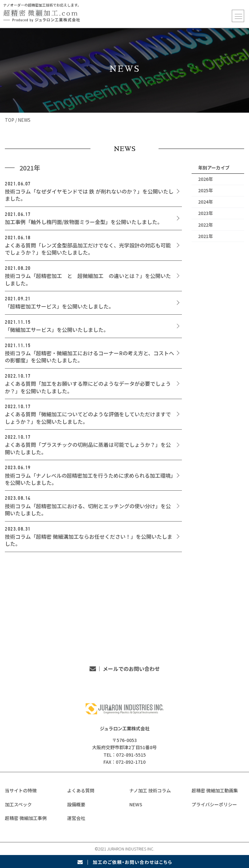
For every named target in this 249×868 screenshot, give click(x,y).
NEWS (136, 804)
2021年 (206, 236)
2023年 (206, 213)
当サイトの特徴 (21, 790)
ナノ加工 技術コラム (150, 790)
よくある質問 (81, 790)
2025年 (206, 190)
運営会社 (76, 818)
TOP (10, 120)
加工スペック (18, 804)
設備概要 (76, 804)
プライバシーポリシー (214, 804)
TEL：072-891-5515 (91, 648)
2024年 (206, 202)
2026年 (206, 179)
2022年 (206, 225)
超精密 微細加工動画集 (215, 790)
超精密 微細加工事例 (26, 818)
